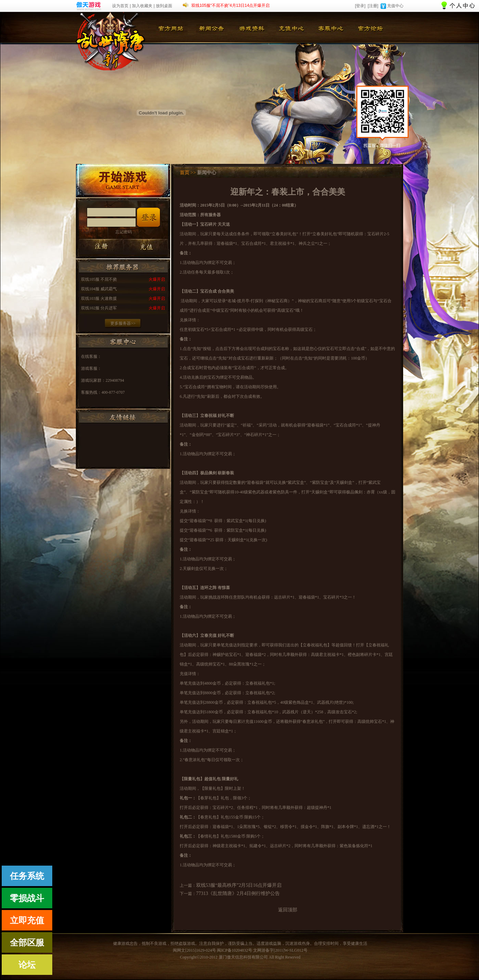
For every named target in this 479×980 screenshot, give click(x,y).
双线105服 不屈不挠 (99, 279)
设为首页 (120, 6)
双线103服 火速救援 (99, 298)
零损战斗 (27, 898)
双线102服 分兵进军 (99, 308)
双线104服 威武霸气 (99, 289)
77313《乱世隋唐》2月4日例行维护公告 (238, 893)
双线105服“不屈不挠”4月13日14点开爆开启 (230, 5)
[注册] (373, 6)
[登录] (360, 6)
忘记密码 (124, 232)
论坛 (27, 965)
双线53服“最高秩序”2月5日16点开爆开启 (239, 885)
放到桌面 (164, 6)
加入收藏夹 (142, 6)
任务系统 (27, 876)
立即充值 (27, 920)
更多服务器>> (123, 323)
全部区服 (27, 943)
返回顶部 (288, 910)
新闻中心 (207, 173)
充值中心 (395, 6)
